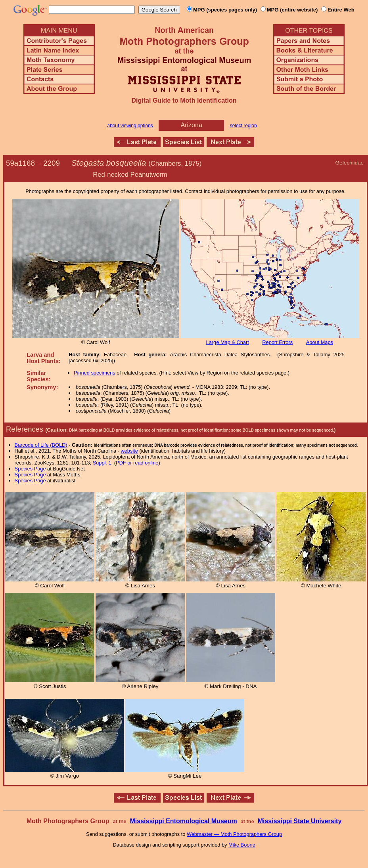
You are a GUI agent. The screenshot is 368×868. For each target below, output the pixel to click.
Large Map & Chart (228, 342)
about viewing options (130, 126)
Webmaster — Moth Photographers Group (234, 834)
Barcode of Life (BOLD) (41, 445)
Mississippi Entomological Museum (183, 821)
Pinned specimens (95, 373)
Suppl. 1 (102, 463)
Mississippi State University (300, 821)
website (129, 451)
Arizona (192, 125)
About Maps (320, 342)
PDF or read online (137, 463)
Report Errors (277, 342)
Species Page (30, 469)
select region (243, 126)
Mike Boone (242, 845)
